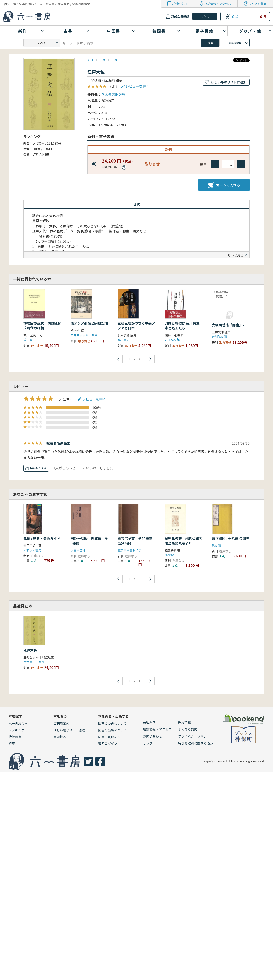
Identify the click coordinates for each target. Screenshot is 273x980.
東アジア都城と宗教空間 (89, 323)
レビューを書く (138, 86)
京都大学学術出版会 (84, 335)
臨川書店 (124, 340)
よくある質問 (257, 4)
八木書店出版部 (113, 94)
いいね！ (36, 468)
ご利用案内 (179, 4)
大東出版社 (78, 550)
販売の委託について (113, 723)
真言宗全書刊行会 (130, 550)
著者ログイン (108, 743)
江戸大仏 (30, 650)
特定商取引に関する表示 (196, 743)
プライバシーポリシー (194, 736)
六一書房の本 (18, 723)
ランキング (17, 730)
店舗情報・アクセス (218, 4)
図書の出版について (113, 730)
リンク (148, 743)
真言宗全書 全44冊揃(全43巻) (135, 541)
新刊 (90, 60)
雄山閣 (28, 340)
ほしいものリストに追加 (229, 82)
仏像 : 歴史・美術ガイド (42, 538)
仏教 (114, 60)
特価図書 (15, 737)
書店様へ (60, 737)
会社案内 (149, 722)
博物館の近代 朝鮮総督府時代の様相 (42, 325)
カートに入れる (224, 185)
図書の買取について (113, 737)
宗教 (102, 60)
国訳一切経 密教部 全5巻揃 (89, 541)
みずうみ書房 (32, 550)
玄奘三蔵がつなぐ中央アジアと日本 (136, 325)
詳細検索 (235, 43)
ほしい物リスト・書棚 (69, 730)
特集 (12, 743)
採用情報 (184, 722)
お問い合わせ (152, 736)
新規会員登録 (180, 16)
